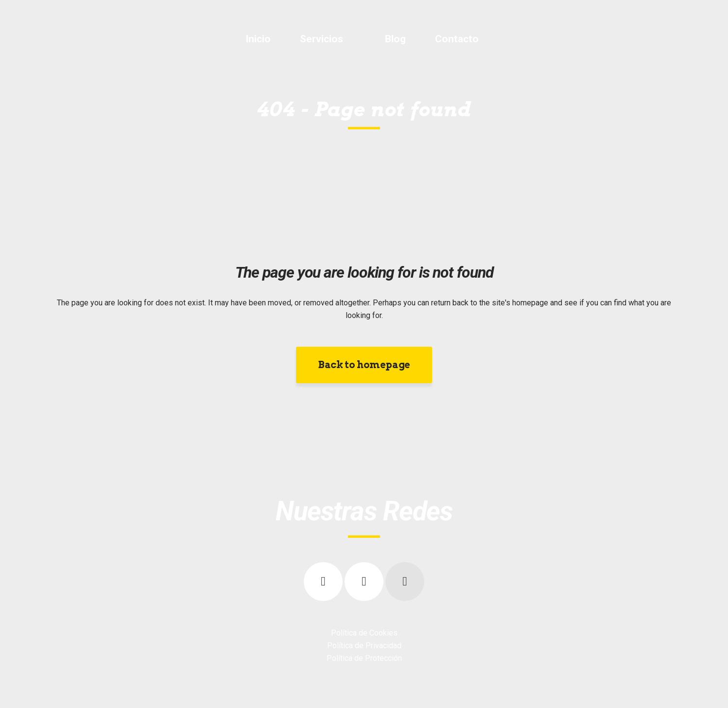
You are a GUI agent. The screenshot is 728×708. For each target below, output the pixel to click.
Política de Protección (364, 658)
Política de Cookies (364, 633)
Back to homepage (364, 365)
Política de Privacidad (364, 646)
